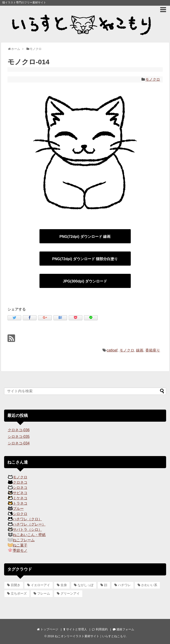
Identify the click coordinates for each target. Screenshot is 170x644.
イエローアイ (40, 585)
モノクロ (153, 79)
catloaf (112, 350)
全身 (64, 585)
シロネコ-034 (19, 443)
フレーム (44, 593)
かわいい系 (149, 585)
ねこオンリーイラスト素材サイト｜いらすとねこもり (90, 636)
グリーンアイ (70, 593)
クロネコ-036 (19, 430)
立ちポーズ (19, 593)
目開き (16, 585)
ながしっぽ (86, 585)
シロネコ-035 (19, 437)
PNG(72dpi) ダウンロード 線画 (85, 237)
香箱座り (153, 350)
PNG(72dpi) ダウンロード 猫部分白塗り (85, 259)
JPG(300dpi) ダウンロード (85, 281)
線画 (140, 350)
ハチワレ (124, 585)
